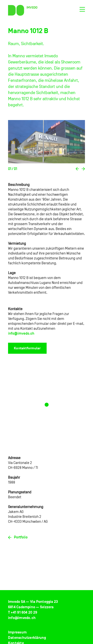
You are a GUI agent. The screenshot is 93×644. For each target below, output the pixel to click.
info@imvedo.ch (21, 333)
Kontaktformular (27, 348)
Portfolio (18, 537)
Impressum (17, 632)
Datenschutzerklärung (27, 638)
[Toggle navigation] (82, 10)
